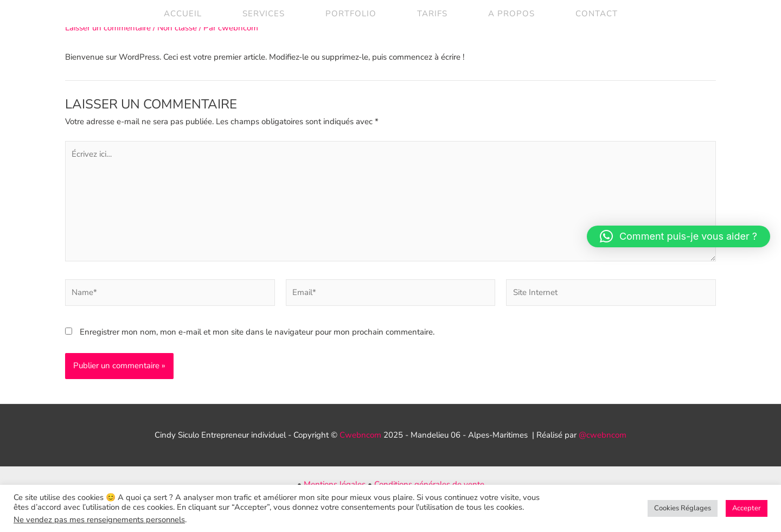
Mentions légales (335, 484)
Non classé (177, 28)
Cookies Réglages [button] (683, 508)
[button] (678, 236)
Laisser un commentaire (108, 28)
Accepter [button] (747, 508)
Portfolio (351, 14)
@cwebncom (603, 435)
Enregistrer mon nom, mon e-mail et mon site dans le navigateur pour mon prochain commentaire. (257, 332)
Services (264, 14)
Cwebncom (360, 435)
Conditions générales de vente (429, 484)
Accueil (183, 14)
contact (597, 14)
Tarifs (432, 14)
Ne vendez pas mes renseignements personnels (99, 520)
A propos (511, 14)
